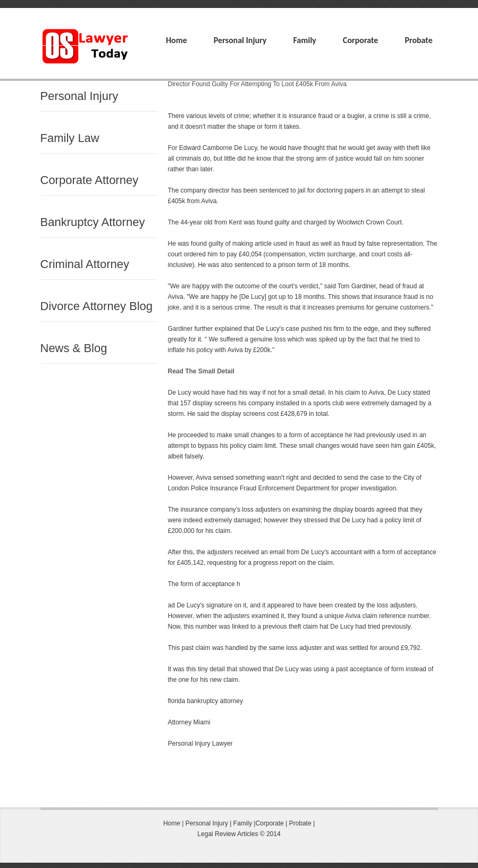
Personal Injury (240, 40)
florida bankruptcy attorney (206, 701)
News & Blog (74, 348)
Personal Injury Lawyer (200, 744)
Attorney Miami (189, 722)
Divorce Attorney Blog (97, 306)
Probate (418, 40)
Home (177, 40)
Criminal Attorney (85, 264)
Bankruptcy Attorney (93, 222)
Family (304, 40)
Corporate (360, 40)
